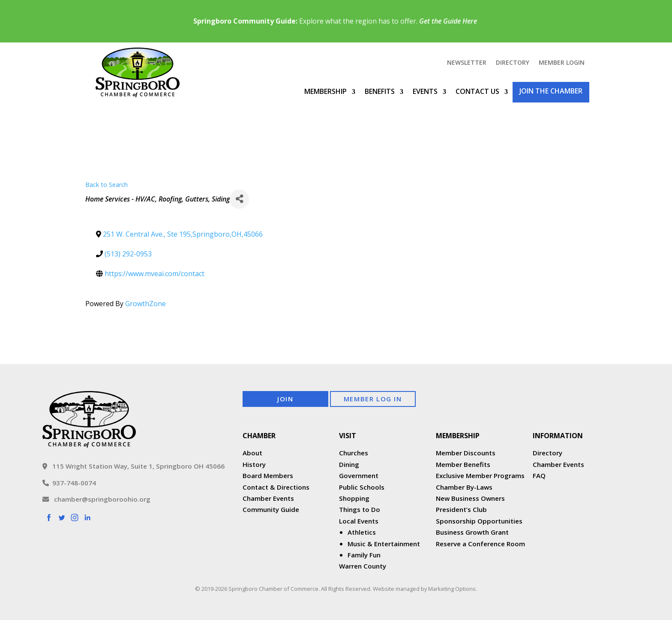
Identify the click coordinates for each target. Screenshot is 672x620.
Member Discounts (466, 453)
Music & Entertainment (384, 544)
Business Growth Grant (473, 532)
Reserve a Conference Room (480, 544)
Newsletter (467, 63)
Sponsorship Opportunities (479, 521)
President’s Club (461, 509)
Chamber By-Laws (464, 487)
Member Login (562, 63)
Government (359, 476)
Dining (349, 464)
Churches (354, 453)
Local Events (359, 521)
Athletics (362, 532)
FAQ (539, 476)
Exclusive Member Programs (480, 476)
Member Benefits (463, 464)
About (252, 453)
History (254, 464)
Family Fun (364, 555)
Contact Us (477, 91)
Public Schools (362, 487)
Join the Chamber (551, 91)
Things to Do (360, 509)
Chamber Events (268, 498)
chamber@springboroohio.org (96, 499)
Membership (325, 91)
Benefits (380, 91)
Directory (513, 63)
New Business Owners (470, 498)
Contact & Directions (276, 487)
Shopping (354, 498)
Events (425, 91)
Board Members (268, 476)
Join (285, 399)
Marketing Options (452, 589)
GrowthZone (145, 304)
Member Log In (373, 399)
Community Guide (271, 509)
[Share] (239, 199)
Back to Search (106, 185)
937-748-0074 (69, 483)
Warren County (363, 566)
